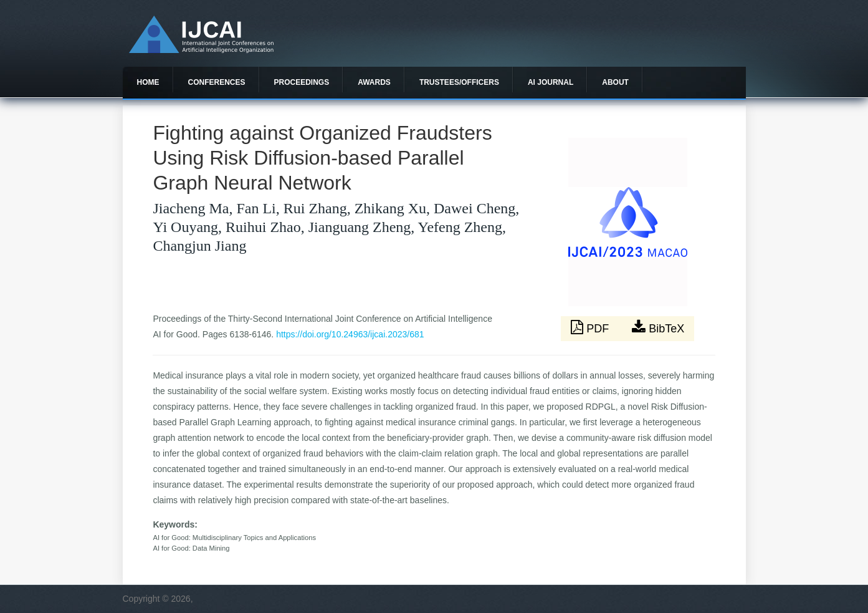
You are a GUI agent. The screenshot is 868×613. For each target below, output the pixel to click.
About (615, 82)
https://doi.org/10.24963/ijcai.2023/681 (350, 334)
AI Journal (551, 82)
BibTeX (658, 327)
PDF (591, 327)
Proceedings (302, 82)
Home (148, 82)
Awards (374, 82)
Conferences (217, 82)
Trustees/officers (459, 82)
